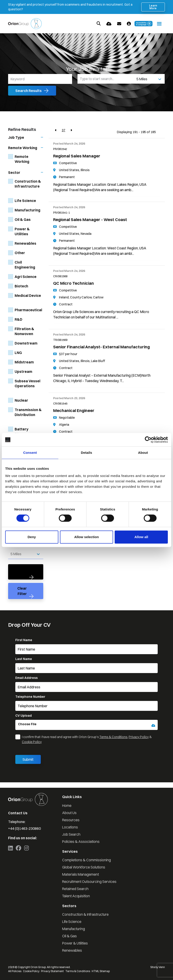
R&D (18, 319)
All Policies (15, 971)
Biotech (21, 286)
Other (20, 253)
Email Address (26, 678)
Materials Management (81, 874)
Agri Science (26, 277)
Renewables (25, 243)
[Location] (106, 79)
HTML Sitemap (101, 971)
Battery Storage (22, 432)
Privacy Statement (52, 971)
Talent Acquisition (76, 896)
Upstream (23, 371)
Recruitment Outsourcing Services (89, 882)
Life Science (25, 201)
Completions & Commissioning (86, 860)
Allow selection (86, 537)
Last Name (24, 659)
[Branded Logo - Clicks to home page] (25, 24)
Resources (71, 820)
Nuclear (21, 400)
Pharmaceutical (28, 310)
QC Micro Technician (74, 283)
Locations (70, 827)
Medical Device (28, 295)
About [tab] (143, 453)
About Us (69, 813)
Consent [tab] (30, 453)
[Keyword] (40, 79)
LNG (18, 353)
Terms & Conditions (113, 737)
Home (67, 805)
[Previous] (56, 130)
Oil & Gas (23, 219)
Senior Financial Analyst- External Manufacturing (101, 347)
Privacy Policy (139, 737)
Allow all (141, 537)
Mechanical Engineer (74, 411)
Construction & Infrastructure (28, 184)
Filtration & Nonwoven (24, 331)
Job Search (71, 834)
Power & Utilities (22, 231)
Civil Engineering (25, 265)
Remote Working (22, 159)
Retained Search (75, 889)
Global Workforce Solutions (84, 867)
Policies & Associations (81, 841)
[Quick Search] (99, 24)
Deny (32, 537)
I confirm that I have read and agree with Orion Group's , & (87, 739)
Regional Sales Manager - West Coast (90, 220)
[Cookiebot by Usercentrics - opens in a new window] (148, 440)
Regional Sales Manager (77, 156)
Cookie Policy (32, 742)
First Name (24, 640)
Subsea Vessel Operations (27, 383)
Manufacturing (27, 210)
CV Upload (24, 716)
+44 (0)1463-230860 (24, 828)
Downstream (26, 343)
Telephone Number (30, 697)
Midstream (24, 362)
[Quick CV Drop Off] (109, 24)
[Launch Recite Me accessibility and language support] (143, 24)
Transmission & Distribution (28, 412)
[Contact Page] (119, 24)
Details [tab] (86, 453)
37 (64, 130)
